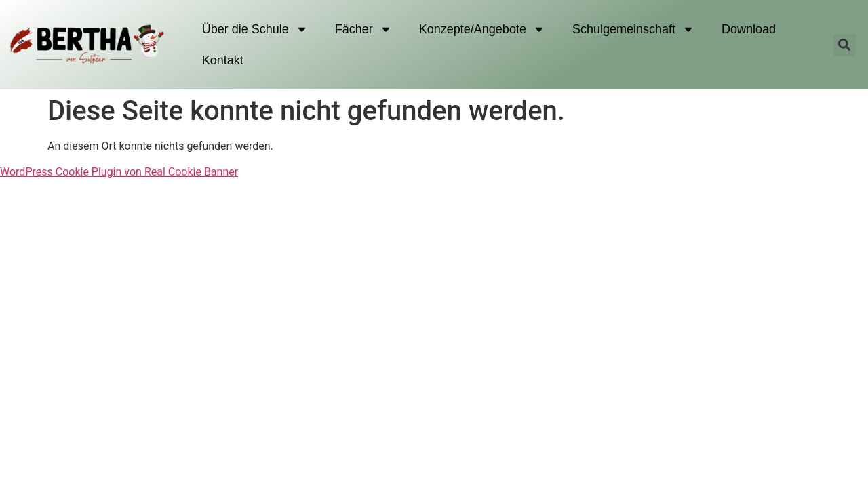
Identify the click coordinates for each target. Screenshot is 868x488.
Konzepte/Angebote (482, 29)
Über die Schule (255, 29)
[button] (845, 45)
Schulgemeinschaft (633, 29)
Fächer (363, 29)
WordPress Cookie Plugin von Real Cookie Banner (119, 172)
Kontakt (223, 60)
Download (749, 29)
